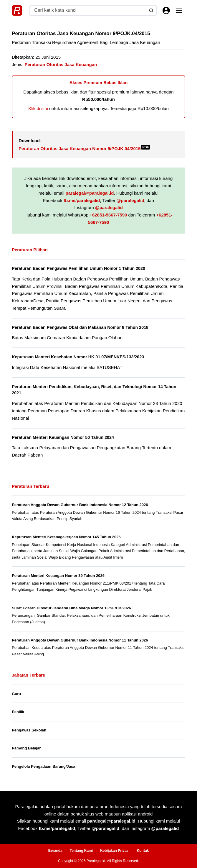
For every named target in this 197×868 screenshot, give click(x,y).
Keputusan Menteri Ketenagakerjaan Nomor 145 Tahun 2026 (66, 537)
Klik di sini (38, 108)
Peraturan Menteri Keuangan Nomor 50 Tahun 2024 (64, 437)
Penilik (18, 712)
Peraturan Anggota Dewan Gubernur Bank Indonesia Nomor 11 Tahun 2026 (80, 640)
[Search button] (151, 10)
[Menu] (179, 10)
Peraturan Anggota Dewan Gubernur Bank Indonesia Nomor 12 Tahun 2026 (80, 505)
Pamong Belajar (26, 748)
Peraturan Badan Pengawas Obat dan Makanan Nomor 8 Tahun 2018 (81, 327)
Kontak (143, 851)
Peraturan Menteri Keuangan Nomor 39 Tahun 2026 (58, 576)
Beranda (55, 851)
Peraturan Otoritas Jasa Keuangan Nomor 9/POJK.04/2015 (84, 149)
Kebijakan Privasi (115, 851)
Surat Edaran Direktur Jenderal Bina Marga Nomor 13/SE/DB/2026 (71, 608)
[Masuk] (166, 10)
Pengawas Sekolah (29, 730)
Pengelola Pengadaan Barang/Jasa (43, 766)
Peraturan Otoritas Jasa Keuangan (61, 64)
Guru (16, 694)
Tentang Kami (81, 851)
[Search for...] (88, 10)
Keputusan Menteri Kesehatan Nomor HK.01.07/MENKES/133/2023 (79, 357)
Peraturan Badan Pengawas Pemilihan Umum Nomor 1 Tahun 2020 (79, 268)
